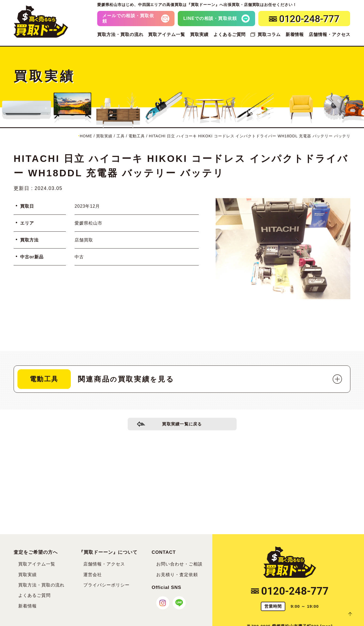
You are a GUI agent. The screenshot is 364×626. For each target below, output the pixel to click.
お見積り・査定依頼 (177, 575)
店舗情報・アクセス (330, 34)
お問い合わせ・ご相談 (179, 564)
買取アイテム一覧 (167, 34)
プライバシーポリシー (106, 585)
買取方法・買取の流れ (120, 34)
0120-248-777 (290, 591)
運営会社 (93, 575)
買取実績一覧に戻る (182, 425)
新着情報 (295, 34)
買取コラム (269, 34)
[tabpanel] (283, 249)
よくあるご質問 (230, 34)
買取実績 (199, 34)
